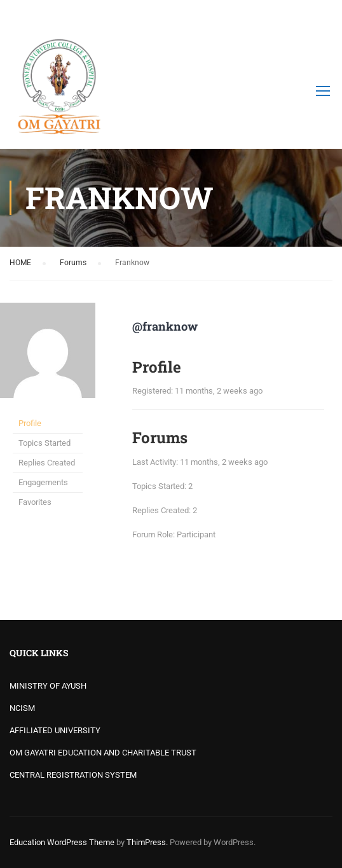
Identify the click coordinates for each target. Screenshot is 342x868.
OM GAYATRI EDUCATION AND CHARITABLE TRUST (103, 753)
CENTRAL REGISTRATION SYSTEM (73, 775)
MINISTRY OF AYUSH (48, 686)
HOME (20, 263)
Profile (30, 423)
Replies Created (47, 463)
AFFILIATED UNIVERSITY (55, 730)
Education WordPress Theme (62, 842)
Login (321, 16)
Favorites (35, 502)
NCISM (22, 708)
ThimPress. (147, 842)
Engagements (43, 482)
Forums (73, 263)
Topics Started (44, 443)
